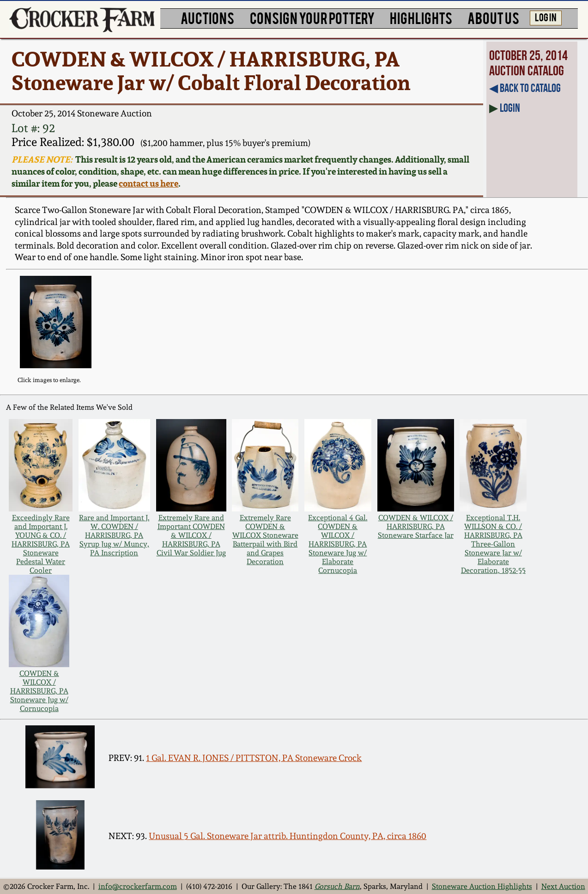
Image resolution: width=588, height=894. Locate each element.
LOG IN (546, 17)
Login (510, 108)
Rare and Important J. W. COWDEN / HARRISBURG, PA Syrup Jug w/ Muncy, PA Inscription (114, 535)
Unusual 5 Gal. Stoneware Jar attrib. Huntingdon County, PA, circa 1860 (288, 836)
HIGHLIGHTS (421, 17)
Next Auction (563, 886)
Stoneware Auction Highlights (482, 886)
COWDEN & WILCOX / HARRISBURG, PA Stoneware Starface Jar (416, 526)
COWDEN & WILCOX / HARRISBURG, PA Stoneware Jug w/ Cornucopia (39, 691)
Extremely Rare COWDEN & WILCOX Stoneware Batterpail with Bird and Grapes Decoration (265, 540)
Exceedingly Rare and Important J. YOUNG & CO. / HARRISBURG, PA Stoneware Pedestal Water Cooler (41, 544)
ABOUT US (493, 17)
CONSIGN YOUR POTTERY (312, 17)
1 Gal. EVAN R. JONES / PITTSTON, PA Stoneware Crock (254, 758)
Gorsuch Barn (337, 886)
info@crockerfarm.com (138, 886)
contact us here (149, 183)
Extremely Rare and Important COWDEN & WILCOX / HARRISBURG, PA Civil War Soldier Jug (191, 535)
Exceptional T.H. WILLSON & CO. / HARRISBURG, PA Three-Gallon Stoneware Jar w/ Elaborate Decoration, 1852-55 (493, 544)
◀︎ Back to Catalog (525, 88)
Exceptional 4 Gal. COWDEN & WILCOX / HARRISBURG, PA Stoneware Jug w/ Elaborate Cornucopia (338, 544)
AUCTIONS (207, 17)
